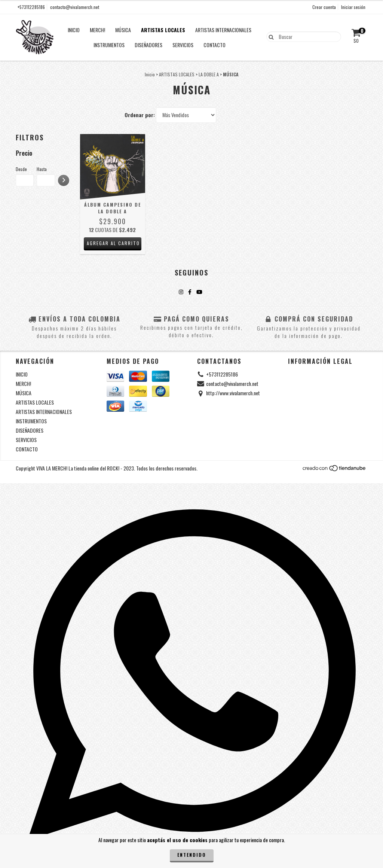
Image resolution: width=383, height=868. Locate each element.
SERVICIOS (183, 45)
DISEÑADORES (148, 45)
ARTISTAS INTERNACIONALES (223, 30)
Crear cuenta (324, 7)
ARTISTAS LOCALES (163, 30)
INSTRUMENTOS (109, 45)
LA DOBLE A (209, 74)
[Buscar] (269, 36)
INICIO (74, 30)
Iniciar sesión (353, 7)
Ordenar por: (140, 115)
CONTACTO (215, 45)
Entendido (192, 855)
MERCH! (97, 30)
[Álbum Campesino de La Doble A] (113, 167)
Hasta (42, 169)
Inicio (150, 74)
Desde (21, 169)
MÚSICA (123, 30)
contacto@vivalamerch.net (75, 7)
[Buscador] (304, 37)
